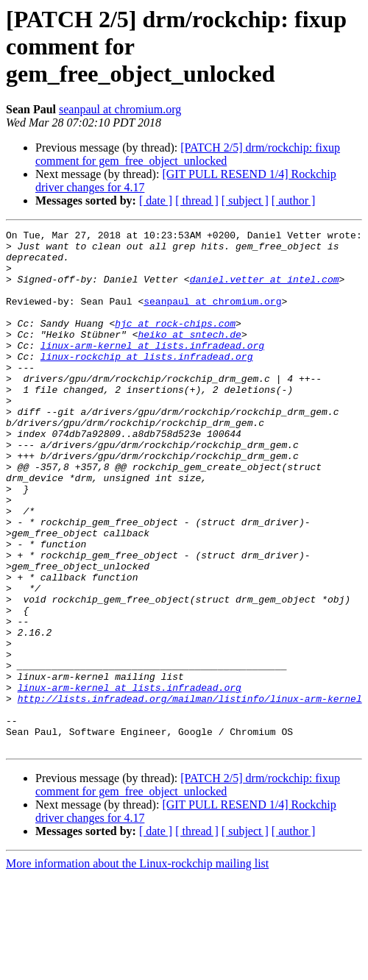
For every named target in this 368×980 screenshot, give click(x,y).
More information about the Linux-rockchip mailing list (137, 967)
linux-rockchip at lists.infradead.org (147, 383)
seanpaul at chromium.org (120, 109)
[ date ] (156, 200)
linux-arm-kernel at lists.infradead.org (152, 369)
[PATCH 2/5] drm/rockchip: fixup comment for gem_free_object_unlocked (188, 154)
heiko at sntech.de (189, 356)
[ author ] (294, 200)
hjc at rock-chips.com (175, 343)
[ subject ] (245, 200)
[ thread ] (197, 200)
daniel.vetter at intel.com (265, 290)
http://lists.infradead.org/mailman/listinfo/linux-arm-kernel (190, 793)
